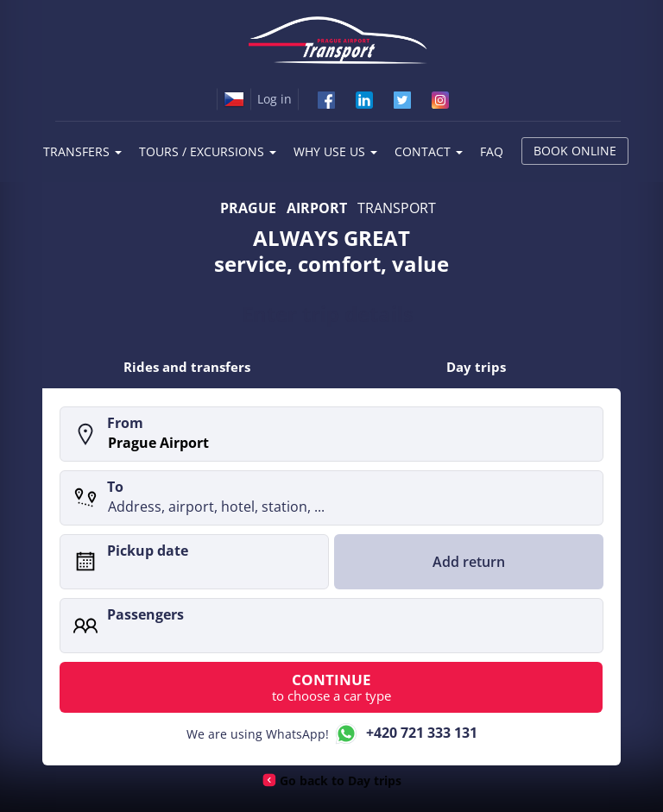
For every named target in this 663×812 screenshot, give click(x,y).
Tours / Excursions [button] (208, 151)
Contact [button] (429, 151)
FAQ (492, 151)
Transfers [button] (82, 151)
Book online (575, 151)
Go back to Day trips (340, 781)
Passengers (145, 614)
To (115, 487)
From (125, 423)
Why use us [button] (335, 151)
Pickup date (148, 551)
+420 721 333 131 (405, 734)
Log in (275, 99)
